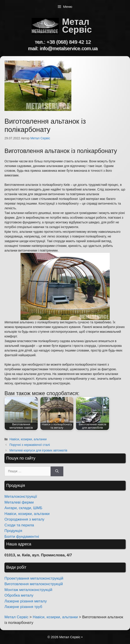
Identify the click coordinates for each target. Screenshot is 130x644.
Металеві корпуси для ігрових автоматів (38, 450)
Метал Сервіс (77, 26)
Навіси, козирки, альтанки (28, 439)
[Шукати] (57, 471)
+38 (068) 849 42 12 (69, 42)
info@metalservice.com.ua (69, 48)
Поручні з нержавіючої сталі (30, 445)
